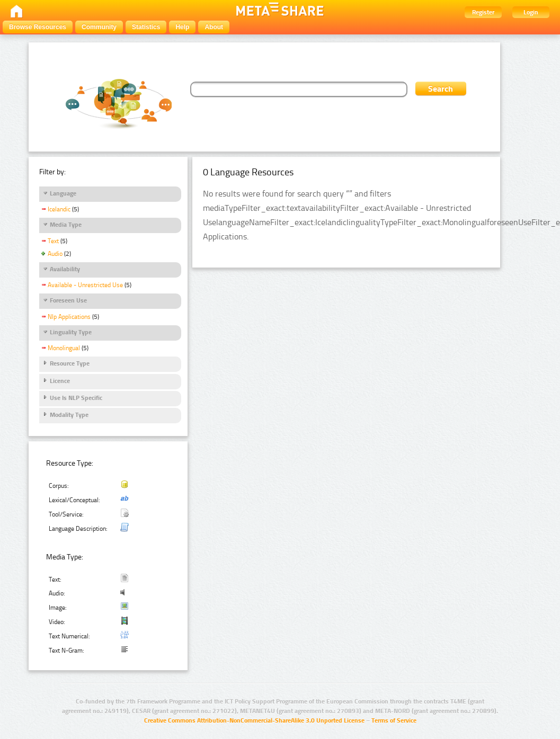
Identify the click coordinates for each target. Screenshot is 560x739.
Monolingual (64, 348)
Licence (60, 381)
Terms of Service (394, 720)
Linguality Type (71, 332)
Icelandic (59, 209)
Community (99, 27)
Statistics (146, 27)
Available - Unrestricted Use (85, 285)
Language (63, 193)
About (214, 27)
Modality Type (69, 415)
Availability (65, 269)
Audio (55, 254)
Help (182, 27)
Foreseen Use (68, 300)
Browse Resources (38, 27)
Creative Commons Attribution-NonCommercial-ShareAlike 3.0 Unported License (254, 720)
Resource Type (70, 363)
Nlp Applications (69, 317)
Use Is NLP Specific (76, 398)
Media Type (66, 225)
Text (53, 241)
